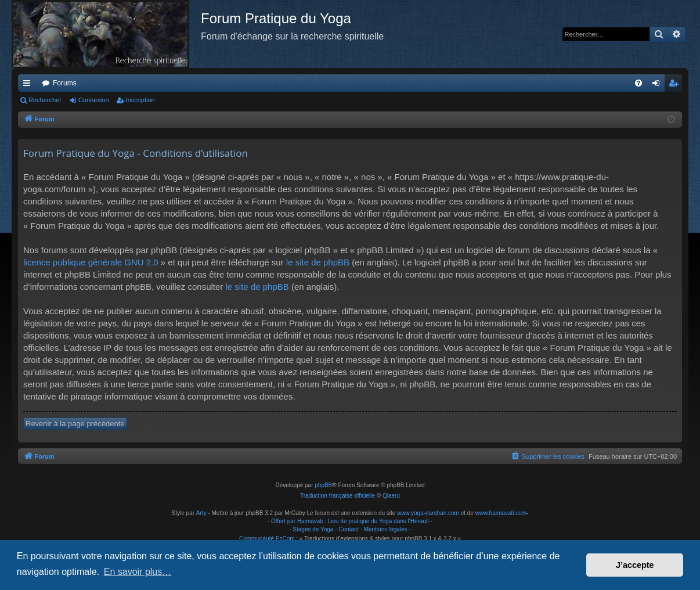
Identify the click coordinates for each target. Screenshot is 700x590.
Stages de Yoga (313, 529)
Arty (201, 513)
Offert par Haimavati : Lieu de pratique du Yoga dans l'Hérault (350, 521)
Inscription (140, 100)
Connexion (94, 100)
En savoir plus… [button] (138, 572)
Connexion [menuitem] (658, 85)
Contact (348, 529)
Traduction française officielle (338, 496)
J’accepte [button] (635, 565)
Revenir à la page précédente (75, 424)
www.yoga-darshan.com (428, 513)
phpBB (323, 485)
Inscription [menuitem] (676, 85)
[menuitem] (638, 83)
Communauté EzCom (267, 539)
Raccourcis (29, 85)
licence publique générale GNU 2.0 (91, 262)
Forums (65, 83)
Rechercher (45, 100)
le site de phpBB (318, 262)
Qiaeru (391, 496)
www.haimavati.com (501, 513)
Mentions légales (386, 529)
